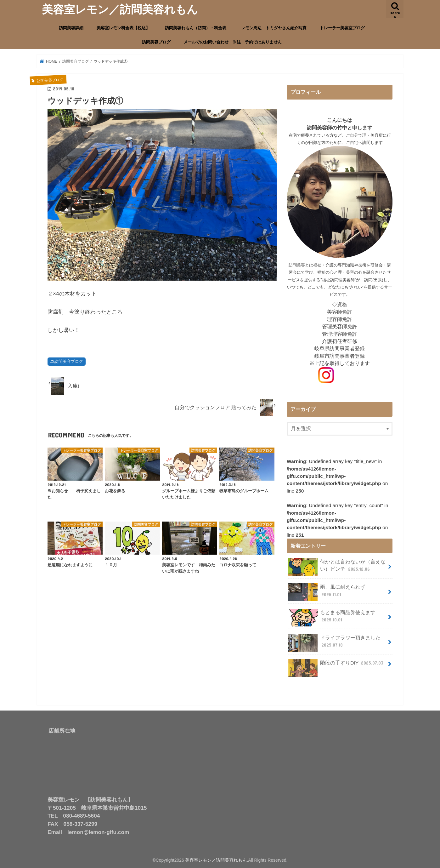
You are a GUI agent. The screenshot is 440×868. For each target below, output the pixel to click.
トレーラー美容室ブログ (342, 28)
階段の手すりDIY (337, 665)
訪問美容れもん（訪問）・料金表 (198, 28)
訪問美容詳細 (71, 28)
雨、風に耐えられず (327, 592)
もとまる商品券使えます (332, 617)
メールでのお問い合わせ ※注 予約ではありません (233, 42)
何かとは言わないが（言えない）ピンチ (337, 567)
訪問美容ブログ (156, 42)
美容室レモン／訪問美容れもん (120, 9)
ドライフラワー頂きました (335, 643)
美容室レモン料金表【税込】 (123, 28)
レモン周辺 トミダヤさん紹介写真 (274, 28)
